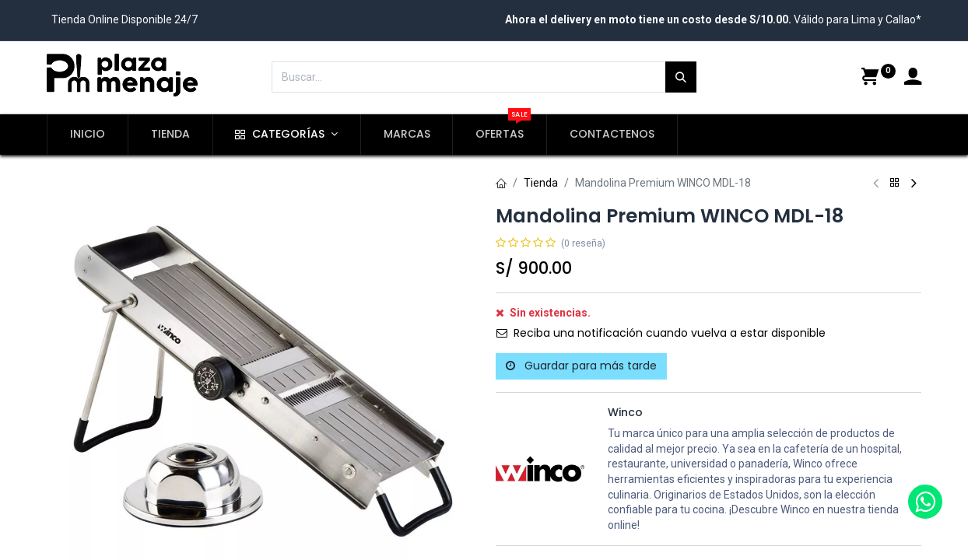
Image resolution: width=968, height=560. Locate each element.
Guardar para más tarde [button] (581, 366)
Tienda (541, 183)
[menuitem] (88, 135)
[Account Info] (913, 79)
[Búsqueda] (681, 77)
